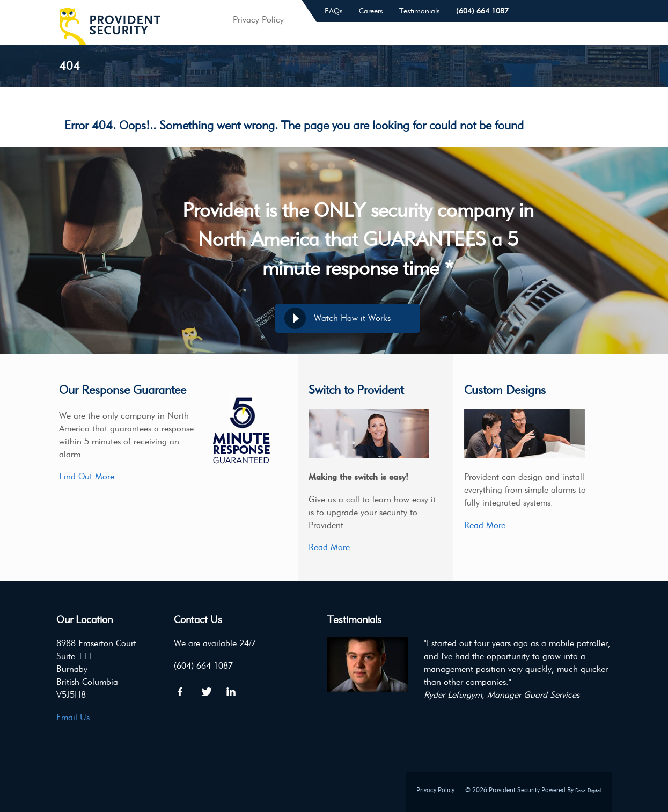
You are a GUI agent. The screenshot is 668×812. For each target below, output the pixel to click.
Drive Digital (588, 790)
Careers (371, 11)
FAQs (334, 11)
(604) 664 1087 (482, 11)
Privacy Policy (435, 790)
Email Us (73, 717)
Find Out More (87, 476)
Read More (329, 547)
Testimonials (420, 11)
